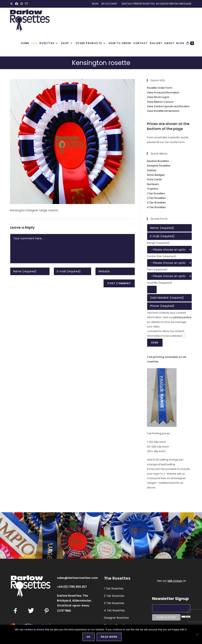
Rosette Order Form (160, 88)
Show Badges (156, 175)
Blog (95, 4)
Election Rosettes (158, 161)
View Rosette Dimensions (163, 111)
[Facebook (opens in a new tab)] (17, 4)
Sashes (152, 170)
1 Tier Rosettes (156, 193)
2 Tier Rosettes (156, 198)
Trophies (153, 189)
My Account (109, 4)
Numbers (153, 184)
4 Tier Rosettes (156, 207)
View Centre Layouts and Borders (168, 106)
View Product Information (163, 93)
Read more (109, 637)
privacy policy (182, 317)
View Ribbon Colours (160, 102)
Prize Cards (154, 179)
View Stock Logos (158, 97)
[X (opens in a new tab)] (12, 4)
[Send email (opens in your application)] (26, 4)
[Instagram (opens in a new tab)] (22, 4)
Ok (89, 637)
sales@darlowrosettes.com (77, 578)
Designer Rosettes (159, 166)
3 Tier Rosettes (156, 203)
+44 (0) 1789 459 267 (72, 587)
